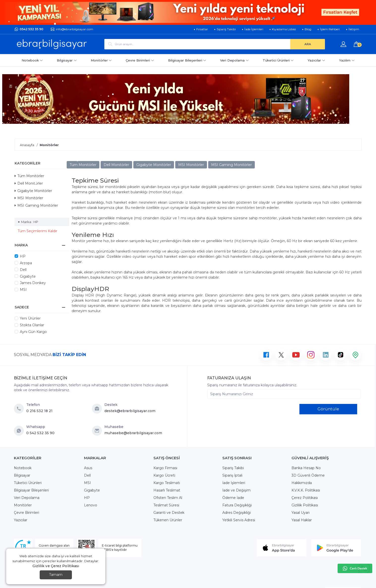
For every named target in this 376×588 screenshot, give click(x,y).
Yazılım (347, 60)
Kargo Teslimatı (167, 483)
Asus (88, 468)
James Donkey (33, 283)
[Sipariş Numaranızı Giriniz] (284, 394)
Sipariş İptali (232, 475)
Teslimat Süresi (166, 505)
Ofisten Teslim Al (168, 498)
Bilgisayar (67, 60)
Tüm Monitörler (29, 176)
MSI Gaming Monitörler (36, 205)
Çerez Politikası (305, 498)
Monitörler (101, 60)
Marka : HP (30, 222)
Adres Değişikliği (237, 513)
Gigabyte (28, 276)
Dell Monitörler (29, 183)
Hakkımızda (302, 483)
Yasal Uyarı (301, 513)
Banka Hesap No (306, 468)
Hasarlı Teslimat (167, 490)
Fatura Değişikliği (237, 505)
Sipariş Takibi (233, 468)
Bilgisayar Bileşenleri (187, 60)
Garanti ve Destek (169, 513)
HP (23, 256)
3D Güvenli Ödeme (308, 475)
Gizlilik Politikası (305, 505)
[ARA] (308, 44)
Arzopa (26, 263)
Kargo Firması (165, 468)
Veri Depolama (234, 60)
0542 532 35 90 (31, 29)
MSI (23, 290)
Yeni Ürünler (30, 318)
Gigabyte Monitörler (33, 191)
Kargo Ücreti (164, 475)
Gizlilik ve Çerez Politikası (56, 566)
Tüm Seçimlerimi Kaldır (37, 231)
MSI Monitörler (29, 198)
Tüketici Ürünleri (278, 60)
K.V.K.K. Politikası (306, 490)
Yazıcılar (316, 60)
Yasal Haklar (302, 520)
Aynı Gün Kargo (33, 332)
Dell (23, 270)
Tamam (56, 575)
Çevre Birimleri (140, 60)
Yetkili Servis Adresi (239, 520)
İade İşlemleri (234, 483)
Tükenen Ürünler (168, 520)
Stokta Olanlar (32, 325)
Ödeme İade (233, 498)
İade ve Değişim (236, 490)
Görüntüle (328, 409)
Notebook (32, 60)
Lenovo (91, 505)
